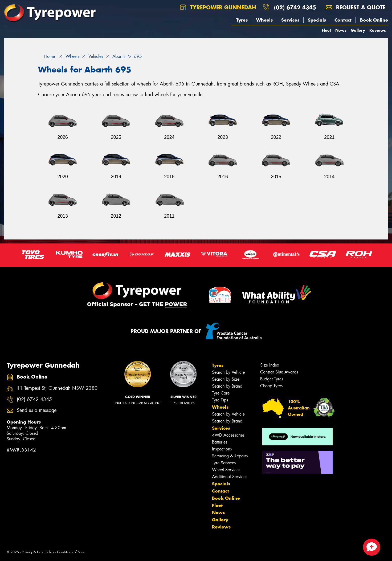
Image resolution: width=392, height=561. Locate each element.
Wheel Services (226, 470)
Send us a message (37, 410)
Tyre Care (221, 393)
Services (290, 20)
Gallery (358, 30)
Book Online (374, 20)
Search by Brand (227, 386)
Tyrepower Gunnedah (218, 7)
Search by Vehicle (228, 372)
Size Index (270, 365)
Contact (343, 20)
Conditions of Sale (71, 552)
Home (46, 56)
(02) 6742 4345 (295, 7)
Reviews (378, 30)
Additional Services (230, 477)
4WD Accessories (228, 435)
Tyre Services (224, 463)
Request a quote (356, 7)
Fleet (326, 30)
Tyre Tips (220, 400)
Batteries (220, 442)
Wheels (264, 20)
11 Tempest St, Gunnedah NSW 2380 (57, 388)
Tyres (242, 20)
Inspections (222, 449)
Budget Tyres (272, 379)
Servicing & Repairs (230, 456)
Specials (317, 20)
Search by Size (226, 379)
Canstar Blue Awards (279, 372)
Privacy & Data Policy (38, 552)
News (341, 30)
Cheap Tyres (271, 386)
